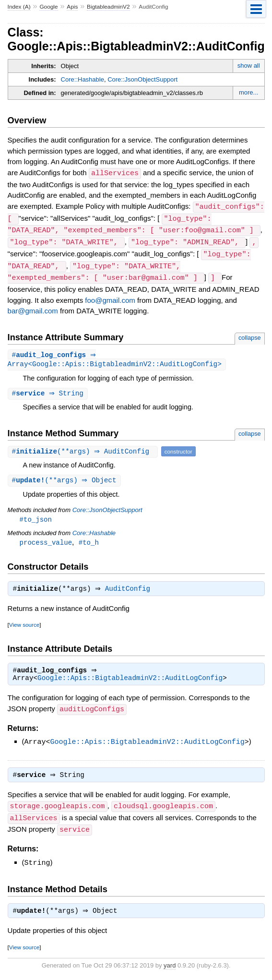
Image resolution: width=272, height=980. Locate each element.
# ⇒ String (49, 391)
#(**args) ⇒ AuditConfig (84, 449)
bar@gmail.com (33, 307)
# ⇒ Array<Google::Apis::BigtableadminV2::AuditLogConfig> (115, 357)
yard (170, 965)
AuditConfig (130, 589)
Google (48, 7)
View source (24, 625)
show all (249, 66)
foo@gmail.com (110, 296)
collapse (250, 334)
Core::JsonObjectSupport (142, 79)
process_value (46, 541)
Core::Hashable (83, 79)
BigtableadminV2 (108, 7)
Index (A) (19, 7)
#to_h (89, 541)
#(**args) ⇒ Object (65, 478)
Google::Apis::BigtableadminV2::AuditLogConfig (130, 679)
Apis (72, 7)
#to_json (36, 518)
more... (248, 92)
